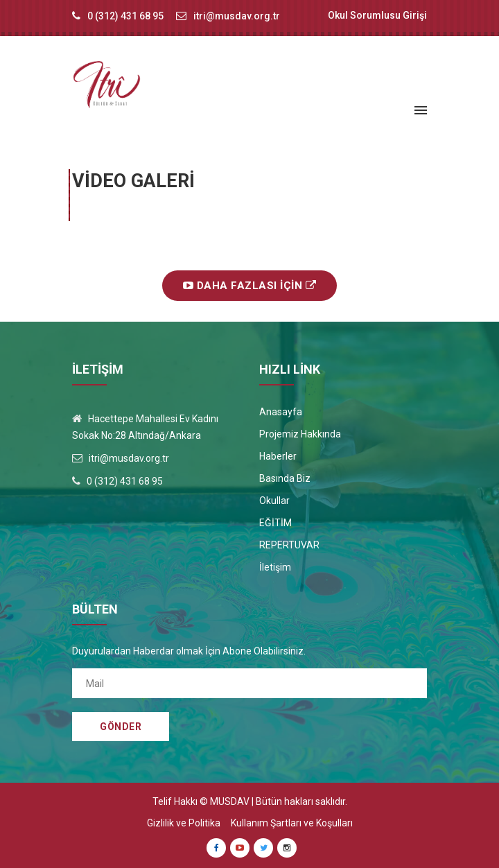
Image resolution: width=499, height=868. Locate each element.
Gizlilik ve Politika (184, 823)
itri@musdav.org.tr (237, 16)
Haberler (278, 456)
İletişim (275, 567)
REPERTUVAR (289, 545)
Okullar (274, 501)
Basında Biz (285, 478)
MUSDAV (230, 801)
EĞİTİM (275, 523)
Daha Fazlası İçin (250, 286)
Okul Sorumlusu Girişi (377, 15)
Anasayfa (281, 412)
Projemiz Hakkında (300, 434)
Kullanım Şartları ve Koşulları (292, 823)
